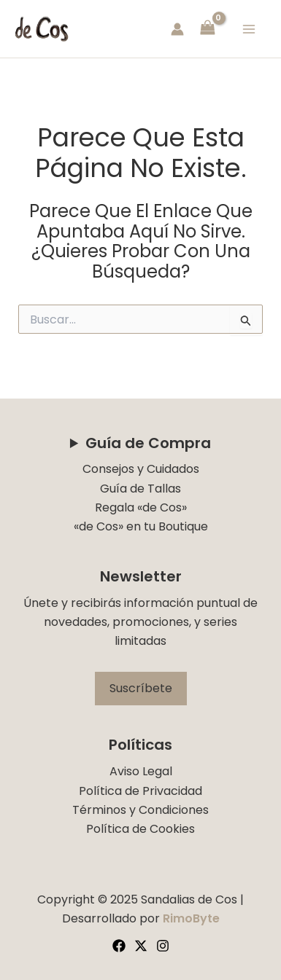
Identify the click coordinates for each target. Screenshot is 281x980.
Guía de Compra (148, 443)
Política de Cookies (140, 829)
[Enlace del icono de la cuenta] (177, 29)
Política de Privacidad (140, 791)
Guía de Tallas (140, 489)
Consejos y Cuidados (141, 469)
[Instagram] (163, 946)
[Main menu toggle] (249, 28)
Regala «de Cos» (141, 507)
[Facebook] (119, 946)
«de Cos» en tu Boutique (141, 526)
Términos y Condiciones (140, 810)
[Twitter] (141, 946)
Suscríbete (141, 688)
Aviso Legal (141, 771)
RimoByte (191, 918)
